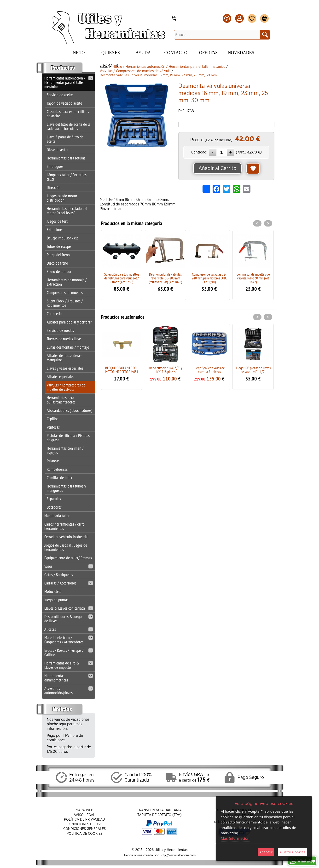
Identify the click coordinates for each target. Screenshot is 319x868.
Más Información (235, 838)
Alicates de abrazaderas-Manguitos (65, 358)
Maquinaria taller (57, 516)
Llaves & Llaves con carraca (69, 608)
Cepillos (52, 419)
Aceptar (266, 852)
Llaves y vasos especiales (65, 368)
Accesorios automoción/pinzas (69, 690)
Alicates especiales (60, 377)
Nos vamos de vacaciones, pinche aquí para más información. (69, 724)
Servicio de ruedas (60, 330)
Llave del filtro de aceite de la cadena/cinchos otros (69, 126)
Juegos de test (57, 221)
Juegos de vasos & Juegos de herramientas (66, 547)
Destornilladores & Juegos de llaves (69, 619)
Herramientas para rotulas (66, 158)
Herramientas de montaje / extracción (67, 282)
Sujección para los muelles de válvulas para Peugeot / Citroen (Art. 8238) (122, 278)
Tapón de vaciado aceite (64, 103)
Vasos (69, 566)
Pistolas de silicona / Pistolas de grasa (68, 438)
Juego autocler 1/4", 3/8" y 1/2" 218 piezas (165, 370)
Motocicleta (53, 591)
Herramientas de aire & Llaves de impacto (69, 665)
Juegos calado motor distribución (62, 198)
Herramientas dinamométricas (69, 678)
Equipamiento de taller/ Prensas (68, 558)
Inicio (78, 53)
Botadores (54, 507)
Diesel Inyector (58, 150)
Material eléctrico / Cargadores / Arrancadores (69, 640)
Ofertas (209, 53)
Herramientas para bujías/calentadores (61, 400)
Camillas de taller (60, 478)
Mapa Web (84, 810)
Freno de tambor (59, 271)
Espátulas (54, 499)
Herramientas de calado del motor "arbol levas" (67, 211)
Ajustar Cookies (292, 852)
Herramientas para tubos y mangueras (66, 488)
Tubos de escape (59, 246)
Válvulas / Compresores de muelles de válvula (66, 387)
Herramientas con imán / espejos (65, 450)
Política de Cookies (84, 834)
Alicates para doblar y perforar (69, 322)
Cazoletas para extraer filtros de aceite (68, 114)
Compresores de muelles (65, 292)
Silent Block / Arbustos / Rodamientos (65, 303)
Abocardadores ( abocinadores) (70, 410)
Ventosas (53, 427)
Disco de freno (57, 263)
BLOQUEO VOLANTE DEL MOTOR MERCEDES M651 (122, 370)
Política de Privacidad (84, 820)
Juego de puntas (56, 600)
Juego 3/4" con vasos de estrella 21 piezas (209, 370)
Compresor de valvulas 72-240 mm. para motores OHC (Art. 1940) (209, 278)
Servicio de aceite (60, 95)
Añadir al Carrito (217, 168)
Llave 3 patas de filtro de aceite (65, 139)
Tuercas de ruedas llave (64, 339)
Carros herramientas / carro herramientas (64, 526)
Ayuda (143, 53)
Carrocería (54, 314)
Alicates (69, 629)
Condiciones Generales (84, 829)
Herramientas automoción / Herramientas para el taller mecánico (69, 82)
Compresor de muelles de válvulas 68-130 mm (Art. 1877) (253, 278)
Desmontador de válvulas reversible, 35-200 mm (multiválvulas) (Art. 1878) (165, 278)
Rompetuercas (57, 469)
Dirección (54, 187)
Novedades (241, 53)
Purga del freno (58, 255)
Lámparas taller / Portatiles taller (67, 177)
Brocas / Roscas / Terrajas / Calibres (69, 652)
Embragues (55, 166)
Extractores (55, 230)
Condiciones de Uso (84, 824)
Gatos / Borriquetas (59, 575)
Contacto (176, 53)
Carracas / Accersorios (69, 583)
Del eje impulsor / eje (63, 238)
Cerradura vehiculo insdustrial (66, 537)
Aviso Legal (84, 815)
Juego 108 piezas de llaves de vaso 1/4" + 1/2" (253, 370)
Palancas (53, 461)
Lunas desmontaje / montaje (68, 347)
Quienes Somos (111, 55)
